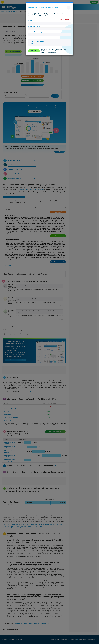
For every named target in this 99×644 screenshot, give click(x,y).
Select (31, 43)
